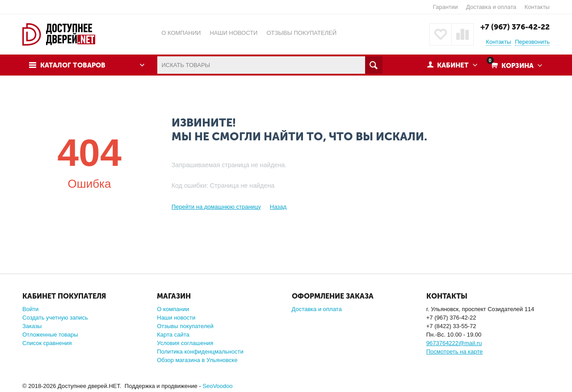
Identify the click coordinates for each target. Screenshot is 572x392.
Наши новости (176, 318)
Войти (30, 309)
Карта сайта (173, 335)
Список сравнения (47, 343)
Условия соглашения (185, 343)
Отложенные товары (50, 335)
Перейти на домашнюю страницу (216, 207)
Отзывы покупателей (185, 326)
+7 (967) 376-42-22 (515, 27)
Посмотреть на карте (454, 352)
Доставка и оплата (491, 7)
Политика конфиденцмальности (200, 352)
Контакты (537, 7)
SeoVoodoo (217, 386)
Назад (278, 207)
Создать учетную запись (55, 318)
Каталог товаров (73, 65)
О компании (173, 309)
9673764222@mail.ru (454, 343)
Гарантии (446, 7)
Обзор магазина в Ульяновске (197, 360)
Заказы (32, 326)
